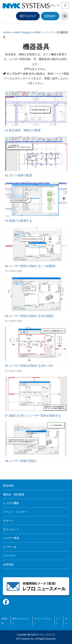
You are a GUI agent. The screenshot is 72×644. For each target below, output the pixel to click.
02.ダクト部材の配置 (19, 175)
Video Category (22, 32)
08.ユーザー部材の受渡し (21, 461)
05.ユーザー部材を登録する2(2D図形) (29, 316)
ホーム (67, 621)
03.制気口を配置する (19, 221)
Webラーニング (44, 32)
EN (53, 5)
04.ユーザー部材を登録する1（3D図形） (31, 266)
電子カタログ (28, 16)
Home (6, 32)
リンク (58, 621)
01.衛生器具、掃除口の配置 (23, 130)
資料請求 (50, 16)
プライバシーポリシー (43, 621)
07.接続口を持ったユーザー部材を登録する (33, 416)
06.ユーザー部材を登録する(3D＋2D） (30, 366)
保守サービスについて (21, 621)
